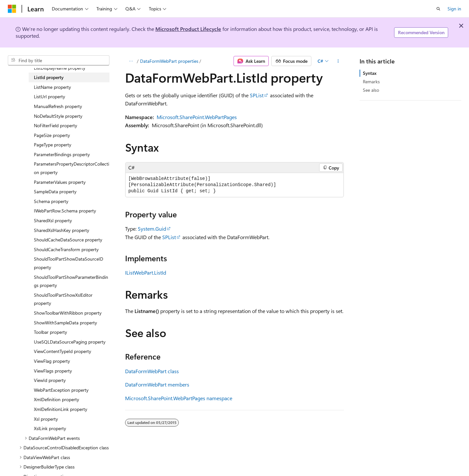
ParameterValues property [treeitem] (60, 182)
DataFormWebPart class (152, 371)
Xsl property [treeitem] (46, 419)
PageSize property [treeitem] (52, 135)
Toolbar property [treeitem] (50, 332)
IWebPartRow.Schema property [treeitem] (65, 211)
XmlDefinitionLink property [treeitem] (61, 409)
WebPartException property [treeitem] (61, 390)
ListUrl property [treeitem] (50, 96)
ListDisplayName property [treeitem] (60, 68)
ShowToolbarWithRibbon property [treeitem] (68, 313)
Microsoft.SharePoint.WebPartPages (197, 117)
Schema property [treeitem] (51, 201)
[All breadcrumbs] (131, 61)
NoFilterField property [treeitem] (56, 125)
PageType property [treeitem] (53, 145)
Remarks (371, 82)
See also (371, 90)
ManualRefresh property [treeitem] (58, 106)
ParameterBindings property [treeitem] (62, 154)
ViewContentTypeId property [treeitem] (63, 351)
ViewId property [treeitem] (50, 380)
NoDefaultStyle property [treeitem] (58, 116)
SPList (257, 95)
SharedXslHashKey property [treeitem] (62, 230)
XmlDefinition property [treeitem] (57, 399)
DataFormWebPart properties (169, 61)
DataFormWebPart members (157, 384)
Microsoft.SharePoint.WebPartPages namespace (179, 398)
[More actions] (338, 61)
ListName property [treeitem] (52, 87)
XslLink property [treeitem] (50, 428)
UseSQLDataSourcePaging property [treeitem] (70, 342)
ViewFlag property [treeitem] (52, 361)
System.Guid (152, 229)
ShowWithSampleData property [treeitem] (65, 323)
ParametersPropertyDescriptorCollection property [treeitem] (71, 168)
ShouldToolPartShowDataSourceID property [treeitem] (69, 263)
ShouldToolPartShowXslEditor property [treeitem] (63, 299)
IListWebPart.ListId (146, 272)
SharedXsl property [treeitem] (53, 220)
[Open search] (438, 9)
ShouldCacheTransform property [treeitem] (66, 249)
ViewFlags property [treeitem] (53, 371)
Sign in (454, 9)
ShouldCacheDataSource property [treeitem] (68, 240)
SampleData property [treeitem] (55, 191)
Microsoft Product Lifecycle (188, 29)
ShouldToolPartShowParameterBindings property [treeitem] (71, 281)
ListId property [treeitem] (49, 77)
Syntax (370, 73)
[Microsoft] (12, 9)
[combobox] (59, 61)
